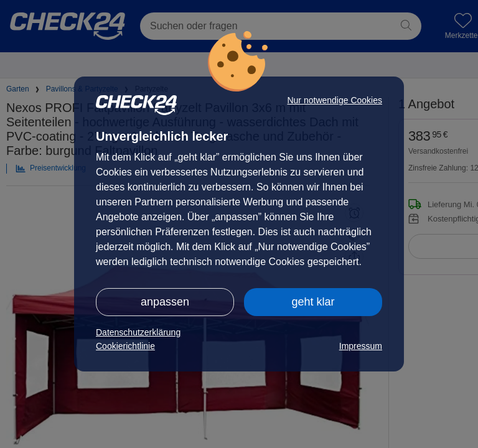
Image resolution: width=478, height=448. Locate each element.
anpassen (165, 302)
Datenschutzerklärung (138, 332)
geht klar (313, 302)
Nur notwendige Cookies (335, 100)
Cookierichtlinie (125, 346)
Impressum (361, 346)
